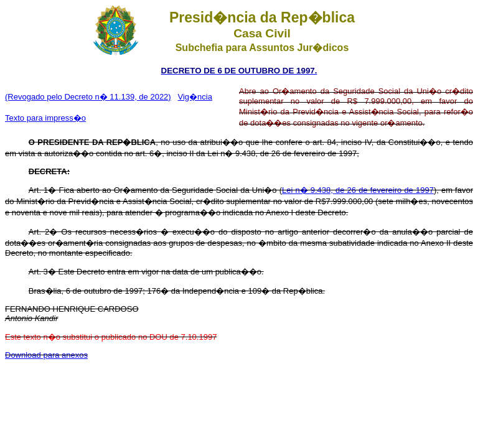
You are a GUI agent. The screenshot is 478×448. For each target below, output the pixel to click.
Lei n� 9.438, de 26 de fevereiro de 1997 (358, 190)
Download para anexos (46, 355)
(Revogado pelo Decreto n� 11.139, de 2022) (88, 97)
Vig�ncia (195, 97)
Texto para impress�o (45, 118)
